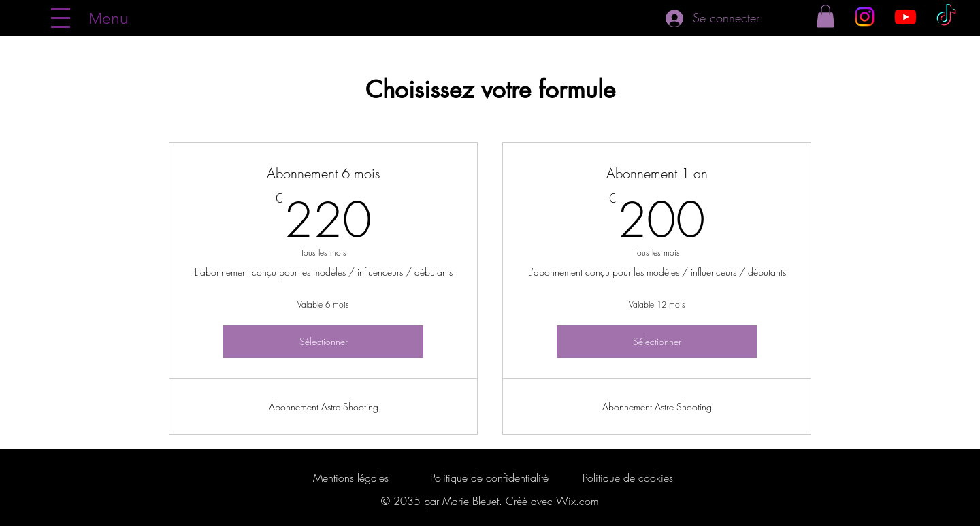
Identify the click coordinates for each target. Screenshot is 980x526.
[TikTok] (946, 17)
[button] (826, 16)
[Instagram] (865, 17)
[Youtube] (905, 17)
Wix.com (577, 501)
